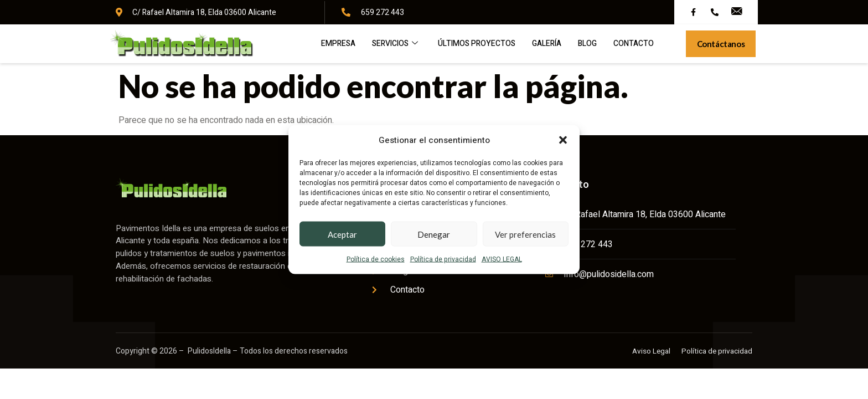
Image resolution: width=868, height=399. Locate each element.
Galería (516, 47)
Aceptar (342, 234)
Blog (560, 47)
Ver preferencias (525, 234)
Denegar (434, 234)
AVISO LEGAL (502, 259)
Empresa (294, 47)
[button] (563, 140)
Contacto (608, 47)
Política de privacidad (443, 259)
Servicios (355, 47)
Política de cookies (376, 259)
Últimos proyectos (441, 47)
